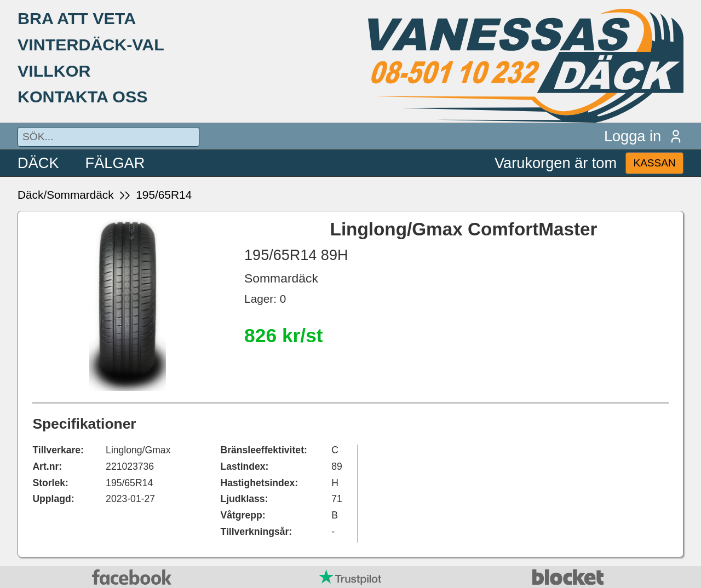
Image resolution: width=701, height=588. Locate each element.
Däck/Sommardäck (66, 195)
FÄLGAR (115, 163)
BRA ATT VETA (77, 18)
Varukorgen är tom (556, 163)
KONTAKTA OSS (83, 96)
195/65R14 (164, 195)
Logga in (644, 136)
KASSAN (654, 163)
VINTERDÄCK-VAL (91, 44)
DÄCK (38, 163)
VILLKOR (54, 71)
